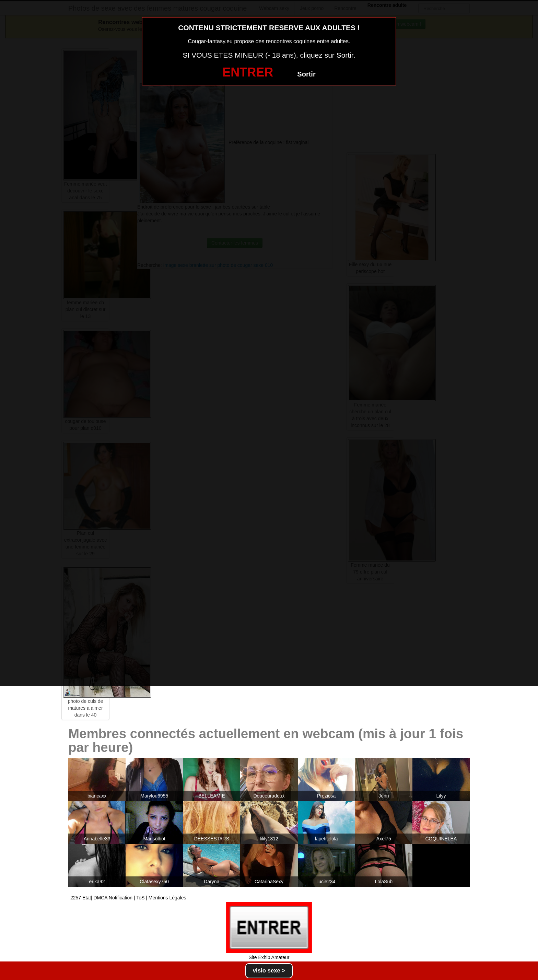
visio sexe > (269, 971)
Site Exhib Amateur (269, 957)
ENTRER (248, 72)
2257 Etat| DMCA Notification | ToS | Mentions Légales (128, 898)
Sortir (306, 74)
